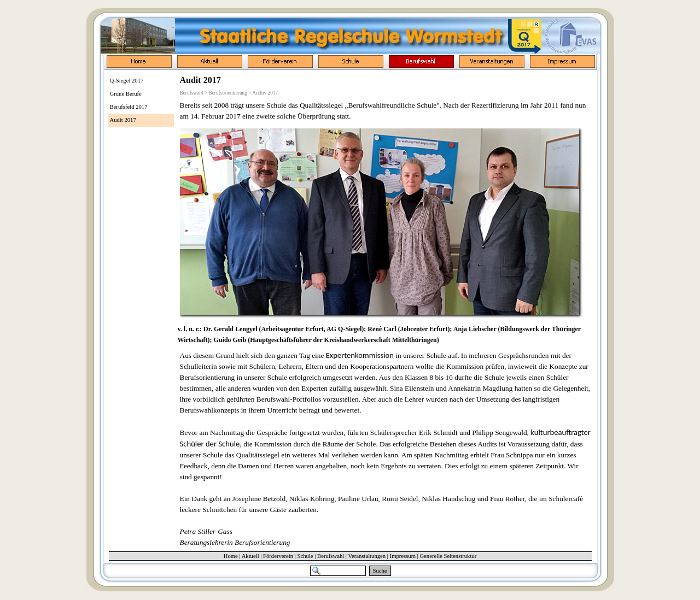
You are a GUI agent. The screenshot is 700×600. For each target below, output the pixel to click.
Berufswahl (331, 556)
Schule (305, 556)
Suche (380, 571)
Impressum (403, 556)
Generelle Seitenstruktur (448, 556)
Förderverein (278, 556)
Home (231, 556)
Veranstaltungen (367, 556)
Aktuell (250, 556)
